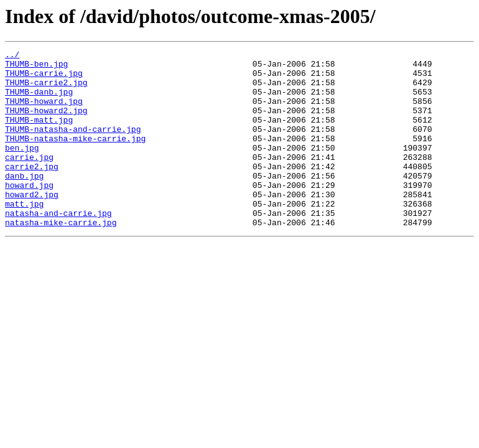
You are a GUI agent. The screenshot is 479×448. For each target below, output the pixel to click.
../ (12, 56)
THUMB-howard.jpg (44, 112)
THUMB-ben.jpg (36, 67)
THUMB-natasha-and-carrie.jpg (73, 146)
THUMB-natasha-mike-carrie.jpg (75, 157)
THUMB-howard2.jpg (46, 123)
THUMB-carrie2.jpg (46, 90)
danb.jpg (24, 202)
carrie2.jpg (32, 190)
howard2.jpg (32, 224)
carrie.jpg (29, 179)
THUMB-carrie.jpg (44, 78)
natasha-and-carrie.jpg (58, 246)
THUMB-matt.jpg (39, 134)
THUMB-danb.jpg (39, 101)
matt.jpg (24, 235)
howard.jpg (29, 213)
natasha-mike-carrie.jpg (61, 258)
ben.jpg (22, 168)
